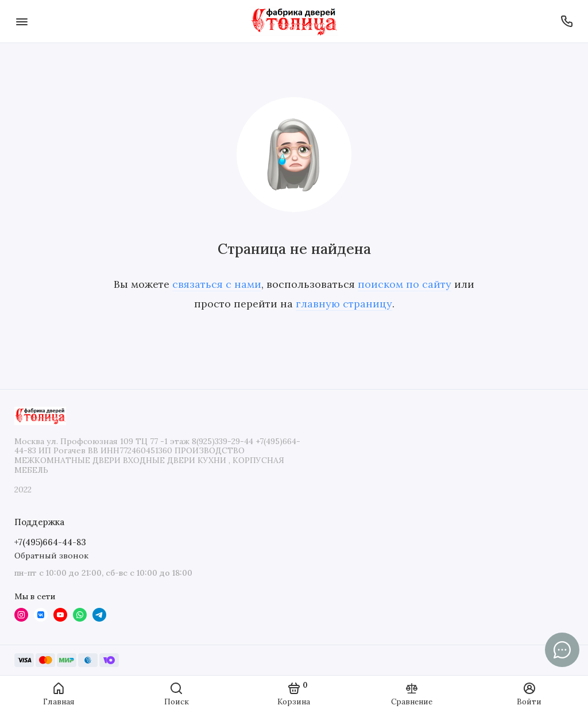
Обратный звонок (51, 556)
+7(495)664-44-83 (50, 542)
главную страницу (344, 304)
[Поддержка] (566, 21)
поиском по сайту (405, 284)
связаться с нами (217, 284)
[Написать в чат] (562, 650)
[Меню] (22, 21)
